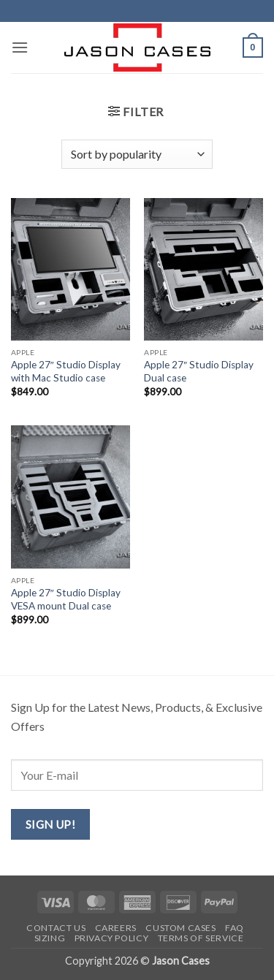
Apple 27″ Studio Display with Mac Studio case (66, 371)
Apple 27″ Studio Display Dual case (199, 371)
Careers (116, 928)
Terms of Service (201, 938)
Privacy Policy (112, 938)
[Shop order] (137, 154)
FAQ (235, 928)
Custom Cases (180, 928)
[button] (20, 47)
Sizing (50, 938)
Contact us (56, 928)
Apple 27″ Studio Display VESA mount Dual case (66, 599)
